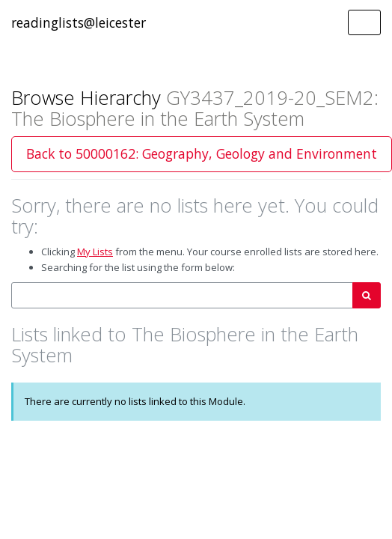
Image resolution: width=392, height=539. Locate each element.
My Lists (95, 252)
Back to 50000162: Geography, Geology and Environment (202, 153)
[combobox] (182, 295)
